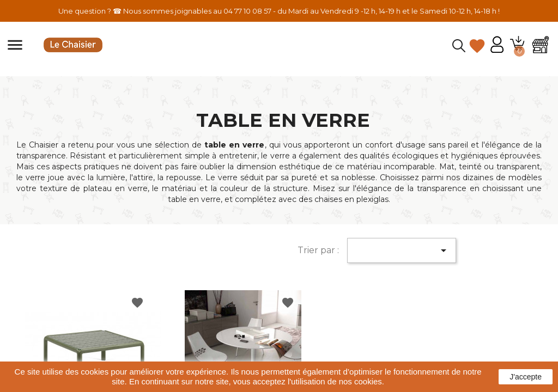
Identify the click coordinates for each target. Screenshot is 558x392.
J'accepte (526, 377)
